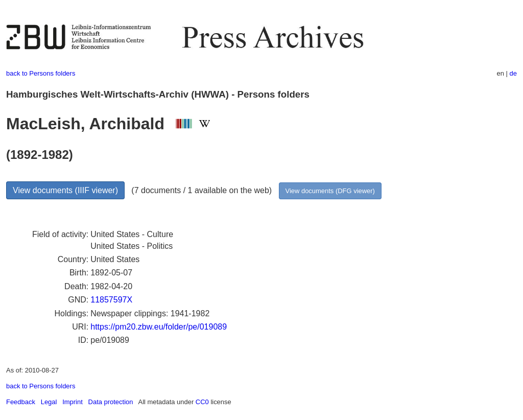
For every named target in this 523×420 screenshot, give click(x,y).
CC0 (202, 402)
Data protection (111, 402)
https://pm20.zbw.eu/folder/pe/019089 (159, 327)
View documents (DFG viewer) (330, 191)
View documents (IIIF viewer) (65, 190)
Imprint (73, 402)
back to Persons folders (41, 73)
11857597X (111, 300)
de (513, 73)
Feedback (21, 402)
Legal (49, 402)
